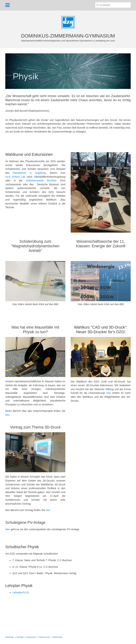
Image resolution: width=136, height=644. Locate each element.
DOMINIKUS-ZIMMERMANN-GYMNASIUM (68, 36)
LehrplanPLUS (21, 592)
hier (7, 415)
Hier (109, 393)
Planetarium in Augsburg (29, 173)
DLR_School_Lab (15, 177)
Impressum (31, 637)
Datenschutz (45, 637)
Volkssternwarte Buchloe (41, 180)
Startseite (10, 637)
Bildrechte (58, 637)
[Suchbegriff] (113, 5)
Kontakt (20, 637)
